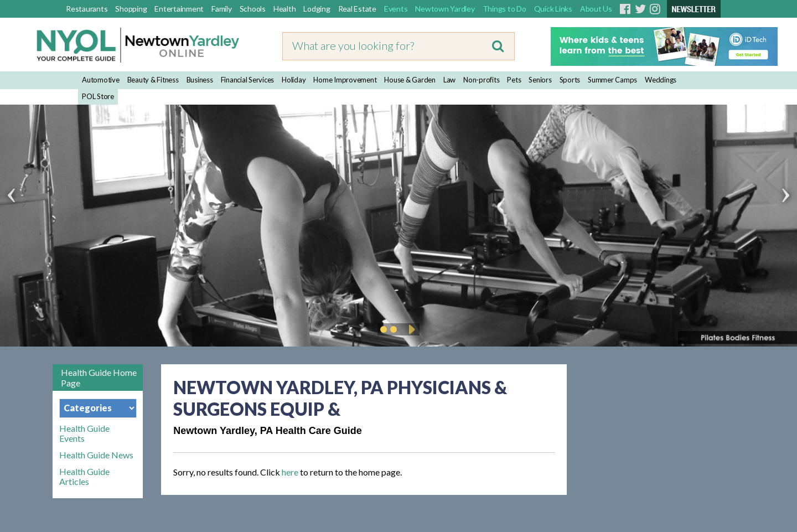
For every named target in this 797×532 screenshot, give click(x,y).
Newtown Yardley (445, 9)
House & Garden (410, 80)
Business (200, 80)
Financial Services (248, 80)
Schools (253, 9)
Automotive (101, 80)
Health (285, 9)
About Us (596, 9)
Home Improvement (345, 80)
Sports (570, 80)
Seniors (540, 80)
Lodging (317, 9)
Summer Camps (612, 80)
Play (410, 329)
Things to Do (504, 9)
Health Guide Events (84, 433)
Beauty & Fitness (153, 80)
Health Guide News (96, 455)
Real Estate (357, 9)
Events (396, 9)
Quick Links (553, 9)
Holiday (294, 80)
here (290, 472)
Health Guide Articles (84, 477)
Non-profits (481, 80)
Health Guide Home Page (99, 378)
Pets (514, 80)
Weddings (661, 80)
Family (222, 9)
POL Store (98, 96)
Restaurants (87, 9)
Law (449, 80)
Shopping (131, 9)
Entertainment (179, 9)
